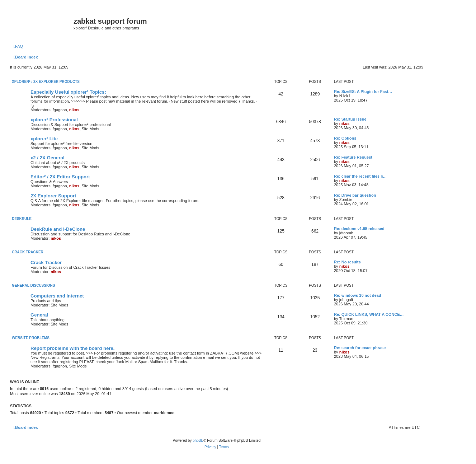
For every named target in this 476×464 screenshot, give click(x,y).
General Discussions (33, 285)
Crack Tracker (28, 252)
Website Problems (31, 338)
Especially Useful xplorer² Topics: (68, 92)
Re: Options (345, 138)
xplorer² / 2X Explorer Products (46, 82)
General (39, 315)
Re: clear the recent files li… (360, 176)
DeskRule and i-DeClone (58, 229)
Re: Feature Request (353, 157)
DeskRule (22, 219)
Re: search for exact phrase (360, 348)
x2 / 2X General (48, 158)
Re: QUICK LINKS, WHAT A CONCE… (369, 314)
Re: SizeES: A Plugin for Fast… (363, 92)
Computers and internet (57, 296)
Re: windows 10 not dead (357, 295)
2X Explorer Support (53, 196)
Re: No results (347, 262)
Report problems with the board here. (72, 348)
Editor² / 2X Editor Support (60, 177)
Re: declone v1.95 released (359, 229)
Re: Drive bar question (355, 195)
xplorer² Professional (54, 120)
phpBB (198, 440)
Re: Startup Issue (350, 119)
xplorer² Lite (44, 139)
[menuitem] (18, 46)
